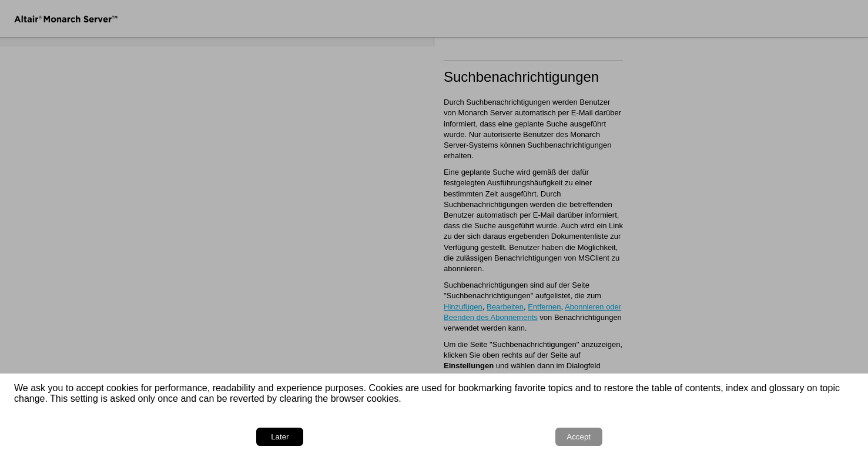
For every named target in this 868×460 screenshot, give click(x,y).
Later (765, 437)
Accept (821, 437)
